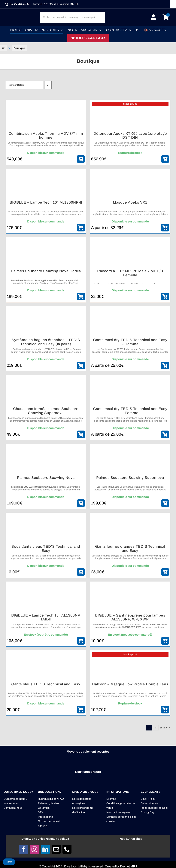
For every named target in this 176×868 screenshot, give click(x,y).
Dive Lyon (71, 866)
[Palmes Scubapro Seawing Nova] (46, 460)
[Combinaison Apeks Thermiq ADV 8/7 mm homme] (46, 116)
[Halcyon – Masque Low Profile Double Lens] (130, 666)
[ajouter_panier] (81, 159)
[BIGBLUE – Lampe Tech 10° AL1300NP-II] (46, 184)
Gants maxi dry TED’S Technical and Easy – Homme (130, 342)
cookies (111, 821)
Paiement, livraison (49, 803)
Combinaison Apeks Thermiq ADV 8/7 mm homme (46, 136)
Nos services (11, 803)
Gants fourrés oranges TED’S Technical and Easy (130, 549)
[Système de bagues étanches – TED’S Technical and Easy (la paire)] (46, 322)
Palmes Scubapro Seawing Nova (46, 478)
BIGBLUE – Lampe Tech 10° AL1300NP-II (46, 202)
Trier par (16, 85)
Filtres (9, 862)
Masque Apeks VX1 (130, 202)
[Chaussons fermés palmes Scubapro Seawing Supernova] (46, 391)
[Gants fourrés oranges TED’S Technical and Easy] (130, 529)
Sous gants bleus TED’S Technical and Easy (46, 549)
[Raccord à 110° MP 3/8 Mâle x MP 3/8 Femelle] (130, 253)
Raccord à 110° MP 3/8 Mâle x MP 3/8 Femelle (130, 273)
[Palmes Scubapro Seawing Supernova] (130, 460)
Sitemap (111, 799)
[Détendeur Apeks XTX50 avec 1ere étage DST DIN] (130, 116)
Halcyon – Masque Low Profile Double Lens (130, 684)
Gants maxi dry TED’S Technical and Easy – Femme (130, 411)
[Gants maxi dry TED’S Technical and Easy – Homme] (130, 322)
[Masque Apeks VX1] (130, 184)
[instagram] (34, 849)
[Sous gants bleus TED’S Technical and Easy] (46, 529)
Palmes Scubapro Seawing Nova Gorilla (46, 271)
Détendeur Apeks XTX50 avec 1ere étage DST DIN (130, 136)
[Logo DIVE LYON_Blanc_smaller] (21, 14)
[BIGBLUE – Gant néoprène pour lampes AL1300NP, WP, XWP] (130, 597)
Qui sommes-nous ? (15, 799)
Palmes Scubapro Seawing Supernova (130, 478)
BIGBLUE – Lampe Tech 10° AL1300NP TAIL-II (46, 617)
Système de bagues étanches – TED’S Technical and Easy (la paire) (46, 342)
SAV (41, 812)
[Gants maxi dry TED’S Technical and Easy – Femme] (130, 391)
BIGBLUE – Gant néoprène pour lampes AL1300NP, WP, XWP (130, 617)
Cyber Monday (149, 803)
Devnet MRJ (129, 866)
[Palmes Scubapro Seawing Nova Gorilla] (46, 253)
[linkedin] (45, 849)
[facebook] (23, 849)
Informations (45, 817)
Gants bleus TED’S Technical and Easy (46, 684)
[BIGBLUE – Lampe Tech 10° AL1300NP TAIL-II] (46, 597)
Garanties (44, 808)
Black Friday (148, 799)
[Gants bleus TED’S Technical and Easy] (46, 666)
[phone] (67, 849)
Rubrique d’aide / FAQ (51, 799)
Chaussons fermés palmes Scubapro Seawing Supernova (46, 411)
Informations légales (118, 812)
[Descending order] (48, 85)
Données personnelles (120, 817)
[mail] (56, 849)
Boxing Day (147, 812)
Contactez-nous (13, 808)
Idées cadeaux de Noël (154, 808)
